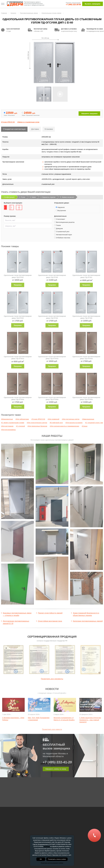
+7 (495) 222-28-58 (73, 5)
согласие (47, 846)
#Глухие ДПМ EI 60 (8, 122)
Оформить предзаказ (89, 114)
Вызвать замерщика (93, 4)
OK (41, 859)
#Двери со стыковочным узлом (28, 122)
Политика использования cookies (52, 863)
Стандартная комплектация (14, 129)
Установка (49, 129)
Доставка (35, 129)
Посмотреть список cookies (57, 859)
